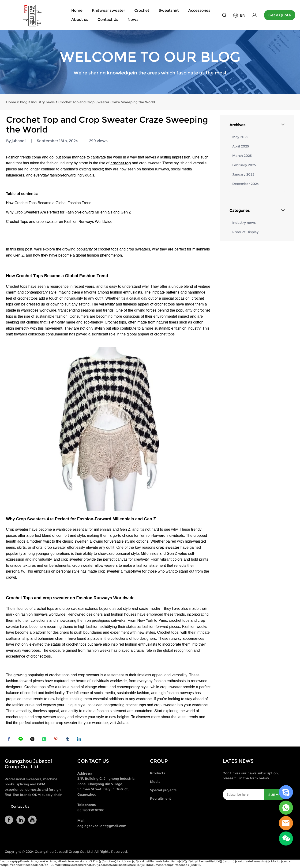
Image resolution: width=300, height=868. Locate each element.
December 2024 (246, 184)
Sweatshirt (169, 10)
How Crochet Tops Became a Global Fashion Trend (49, 203)
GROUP (159, 762)
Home (77, 10)
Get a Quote (280, 15)
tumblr (68, 740)
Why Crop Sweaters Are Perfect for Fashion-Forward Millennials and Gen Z (69, 212)
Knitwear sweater (108, 10)
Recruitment (161, 800)
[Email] (243, 796)
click (150, 62)
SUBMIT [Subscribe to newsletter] (275, 796)
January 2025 (243, 174)
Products (157, 775)
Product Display (245, 232)
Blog (24, 102)
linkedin (80, 740)
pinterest (56, 740)
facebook (10, 740)
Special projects (163, 791)
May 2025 (240, 137)
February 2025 (244, 165)
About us (80, 20)
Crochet (142, 10)
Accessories (199, 10)
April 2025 (241, 146)
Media (155, 783)
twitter (33, 740)
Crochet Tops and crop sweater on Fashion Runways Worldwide (59, 222)
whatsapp (45, 740)
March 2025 (242, 156)
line (21, 740)
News (133, 20)
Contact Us (108, 20)
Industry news (43, 102)
